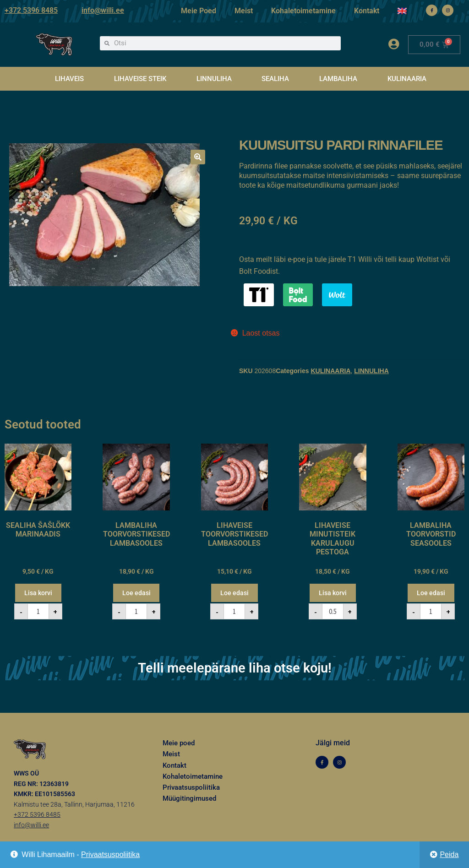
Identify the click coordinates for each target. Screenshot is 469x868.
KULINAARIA (407, 79)
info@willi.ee (103, 10)
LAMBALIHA (338, 79)
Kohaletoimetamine (303, 11)
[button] (198, 157)
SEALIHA (275, 79)
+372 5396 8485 (31, 10)
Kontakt (367, 11)
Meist (244, 11)
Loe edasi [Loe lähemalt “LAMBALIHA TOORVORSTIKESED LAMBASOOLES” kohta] (136, 593)
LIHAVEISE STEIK (140, 79)
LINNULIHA (214, 79)
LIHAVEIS (69, 79)
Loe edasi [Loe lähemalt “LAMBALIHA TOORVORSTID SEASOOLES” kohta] (431, 593)
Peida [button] (449, 854)
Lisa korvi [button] (38, 593)
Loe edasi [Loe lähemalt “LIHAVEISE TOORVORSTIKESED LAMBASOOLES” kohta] (234, 593)
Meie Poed (199, 11)
